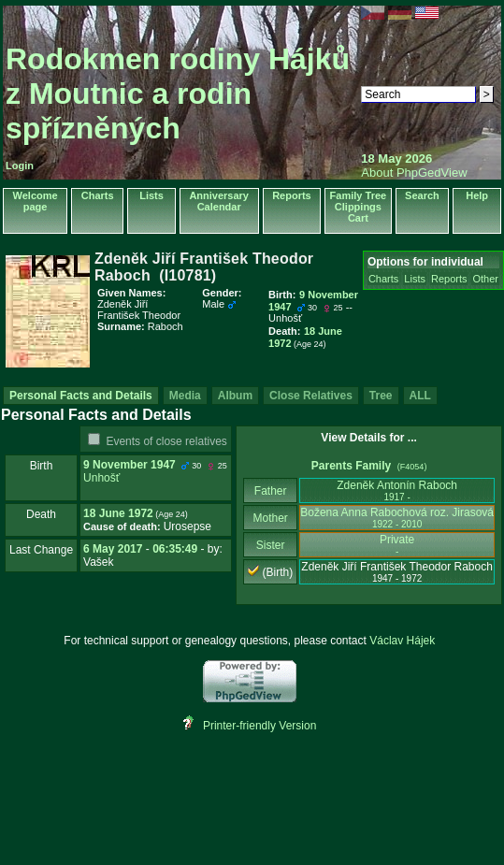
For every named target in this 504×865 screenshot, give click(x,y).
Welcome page (36, 201)
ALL (420, 396)
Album (235, 396)
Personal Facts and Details (81, 396)
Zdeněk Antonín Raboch (397, 490)
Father (271, 491)
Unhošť (101, 478)
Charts (98, 195)
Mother (270, 518)
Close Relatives (311, 396)
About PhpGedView (414, 173)
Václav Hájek (402, 641)
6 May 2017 (113, 549)
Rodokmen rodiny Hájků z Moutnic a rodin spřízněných (178, 94)
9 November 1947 (130, 465)
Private (397, 545)
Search (422, 195)
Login (20, 166)
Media (185, 396)
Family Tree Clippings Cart (359, 207)
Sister (271, 545)
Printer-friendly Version (259, 726)
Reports (292, 195)
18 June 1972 (118, 513)
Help (477, 195)
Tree (381, 396)
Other (485, 279)
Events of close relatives (166, 441)
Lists (151, 195)
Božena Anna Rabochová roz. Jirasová (397, 518)
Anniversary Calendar (219, 201)
